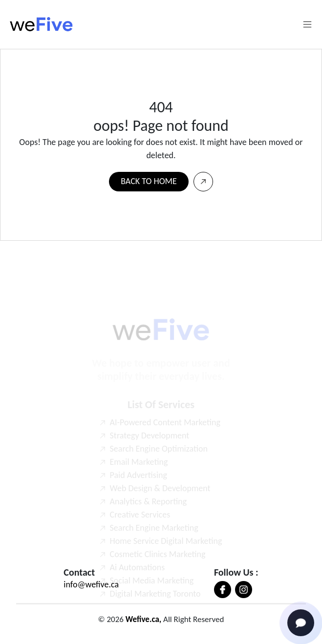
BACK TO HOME (149, 181)
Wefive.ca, (143, 619)
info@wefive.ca (91, 584)
